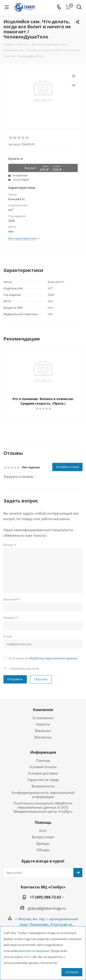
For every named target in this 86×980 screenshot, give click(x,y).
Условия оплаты (43, 767)
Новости (43, 724)
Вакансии (43, 731)
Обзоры (43, 850)
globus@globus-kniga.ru (47, 908)
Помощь (43, 760)
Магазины (43, 737)
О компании (43, 718)
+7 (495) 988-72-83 (45, 897)
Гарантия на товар (43, 780)
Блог (43, 830)
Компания (43, 710)
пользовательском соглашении (26, 951)
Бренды (43, 843)
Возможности (43, 786)
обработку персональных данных (53, 658)
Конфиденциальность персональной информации (43, 795)
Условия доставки (43, 773)
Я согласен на (43, 658)
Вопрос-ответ (43, 837)
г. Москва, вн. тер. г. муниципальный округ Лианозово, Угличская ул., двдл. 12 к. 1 (47, 924)
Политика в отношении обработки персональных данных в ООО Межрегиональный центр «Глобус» (43, 807)
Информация (43, 752)
